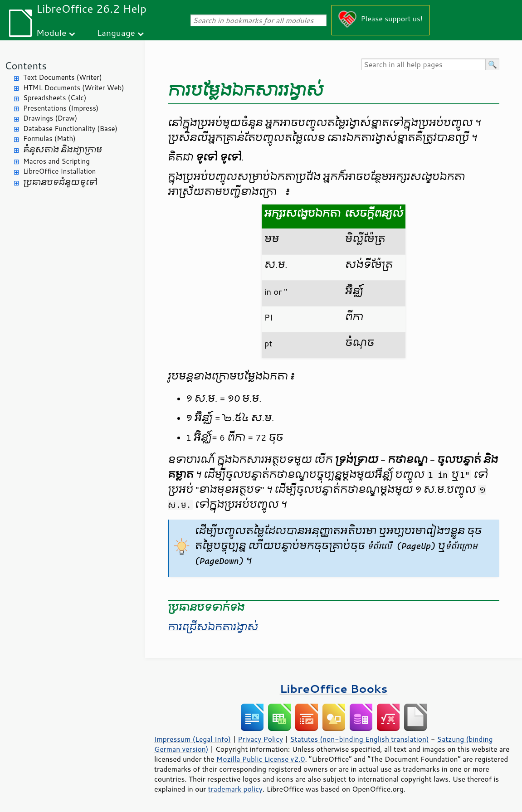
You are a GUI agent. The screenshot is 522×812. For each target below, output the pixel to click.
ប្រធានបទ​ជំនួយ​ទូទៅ (60, 182)
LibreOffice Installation (59, 171)
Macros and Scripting (56, 161)
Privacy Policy (260, 739)
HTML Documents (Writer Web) (74, 88)
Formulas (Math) (49, 139)
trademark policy (235, 789)
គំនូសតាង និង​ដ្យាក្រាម (63, 150)
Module (51, 32)
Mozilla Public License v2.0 (261, 759)
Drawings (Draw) (50, 118)
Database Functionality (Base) (70, 129)
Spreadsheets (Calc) (55, 98)
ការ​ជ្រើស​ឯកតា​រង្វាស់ (213, 627)
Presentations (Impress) (61, 108)
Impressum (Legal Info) (193, 739)
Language (116, 32)
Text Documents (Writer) (63, 77)
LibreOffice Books (334, 688)
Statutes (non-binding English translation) (359, 739)
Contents (26, 66)
